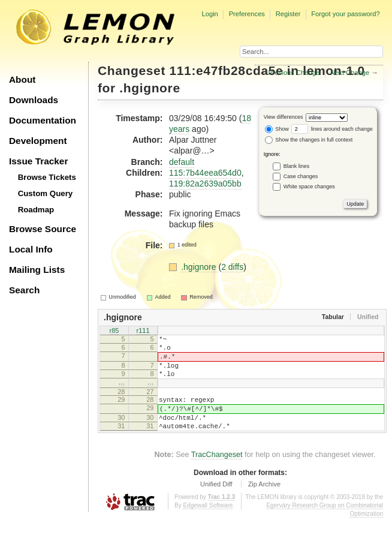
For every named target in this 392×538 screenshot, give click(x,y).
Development (38, 141)
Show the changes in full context (309, 140)
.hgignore (150, 88)
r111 (143, 331)
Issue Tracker (38, 161)
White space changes (309, 186)
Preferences (247, 14)
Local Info (31, 249)
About (22, 79)
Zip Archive (264, 504)
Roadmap (36, 210)
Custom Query (46, 193)
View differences (284, 117)
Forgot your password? (345, 14)
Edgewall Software (208, 525)
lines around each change (332, 129)
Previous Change (294, 73)
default (182, 162)
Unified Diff (216, 504)
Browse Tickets (47, 177)
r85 (114, 331)
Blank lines (297, 166)
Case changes (301, 176)
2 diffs (232, 267)
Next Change (350, 73)
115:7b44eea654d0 (205, 173)
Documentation (43, 120)
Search (24, 290)
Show (277, 129)
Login (209, 14)
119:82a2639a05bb (205, 184)
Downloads (34, 100)
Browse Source (43, 229)
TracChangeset (217, 474)
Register (288, 14)
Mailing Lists (37, 270)
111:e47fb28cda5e (227, 70)
